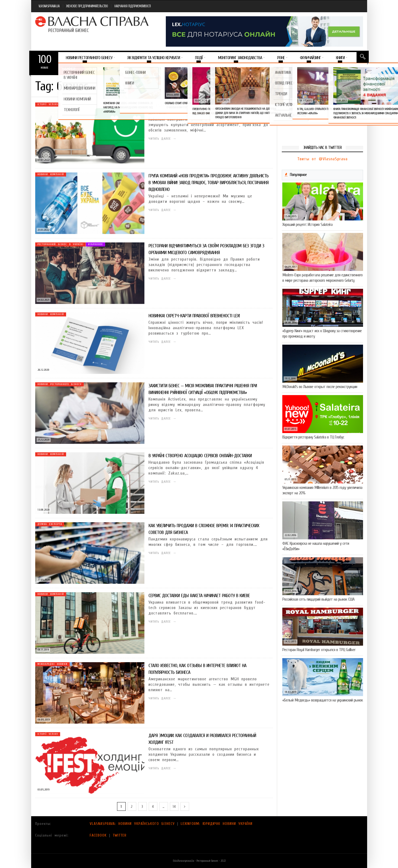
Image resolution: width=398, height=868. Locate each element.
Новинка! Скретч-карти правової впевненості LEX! (194, 316)
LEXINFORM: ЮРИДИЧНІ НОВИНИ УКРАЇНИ (217, 824)
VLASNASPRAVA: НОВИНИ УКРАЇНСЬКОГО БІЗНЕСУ (132, 824)
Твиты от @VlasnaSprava (322, 159)
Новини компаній (51, 174)
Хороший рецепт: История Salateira (307, 225)
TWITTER (120, 835)
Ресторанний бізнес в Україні (60, 244)
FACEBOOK (98, 835)
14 (174, 807)
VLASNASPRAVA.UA (49, 6)
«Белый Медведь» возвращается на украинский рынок (323, 700)
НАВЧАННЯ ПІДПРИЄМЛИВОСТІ (132, 6)
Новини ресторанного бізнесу (59, 384)
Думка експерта (50, 524)
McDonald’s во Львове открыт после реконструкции (320, 387)
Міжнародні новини (52, 664)
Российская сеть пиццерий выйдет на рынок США (318, 599)
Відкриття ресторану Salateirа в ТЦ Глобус (313, 437)
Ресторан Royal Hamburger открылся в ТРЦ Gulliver (319, 650)
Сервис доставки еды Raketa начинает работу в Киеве (199, 596)
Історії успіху (48, 104)
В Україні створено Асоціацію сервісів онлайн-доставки (200, 456)
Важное (69, 69)
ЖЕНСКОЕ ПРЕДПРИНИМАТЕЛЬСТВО (87, 6)
